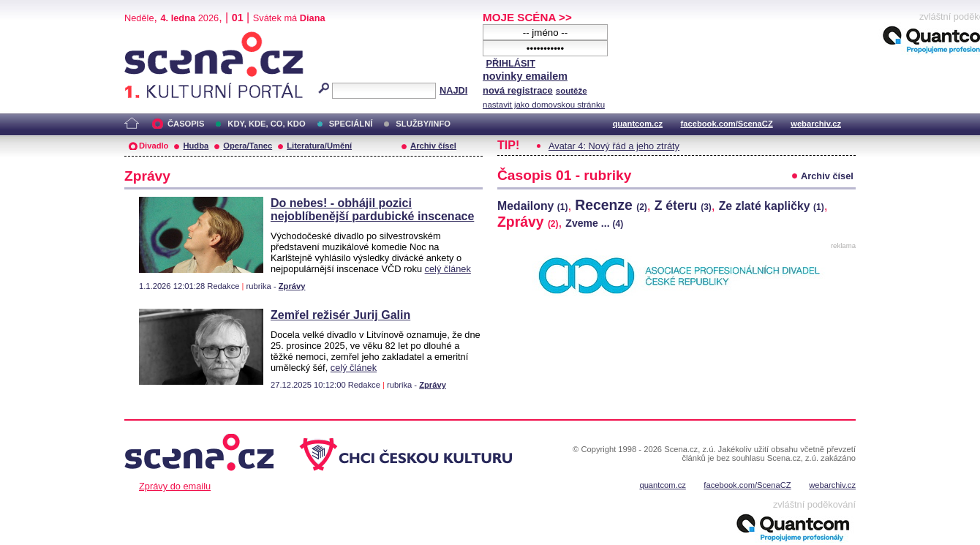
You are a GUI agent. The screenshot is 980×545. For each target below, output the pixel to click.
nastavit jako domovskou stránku (544, 105)
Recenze (611, 205)
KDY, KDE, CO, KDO (266, 124)
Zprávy (292, 286)
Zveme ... (594, 223)
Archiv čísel (433, 146)
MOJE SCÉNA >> (527, 17)
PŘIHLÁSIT (510, 63)
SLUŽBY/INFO (423, 124)
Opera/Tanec (248, 146)
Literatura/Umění (319, 146)
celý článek (448, 269)
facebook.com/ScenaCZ (727, 124)
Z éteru (683, 206)
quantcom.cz (638, 124)
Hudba (196, 146)
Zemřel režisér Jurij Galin (340, 315)
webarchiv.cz (816, 124)
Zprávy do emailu (175, 486)
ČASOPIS (186, 124)
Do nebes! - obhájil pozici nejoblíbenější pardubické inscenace (372, 210)
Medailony (532, 206)
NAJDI (453, 90)
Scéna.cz (149, 38)
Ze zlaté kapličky (772, 206)
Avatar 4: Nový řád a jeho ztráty (614, 146)
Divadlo (154, 146)
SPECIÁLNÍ (351, 124)
